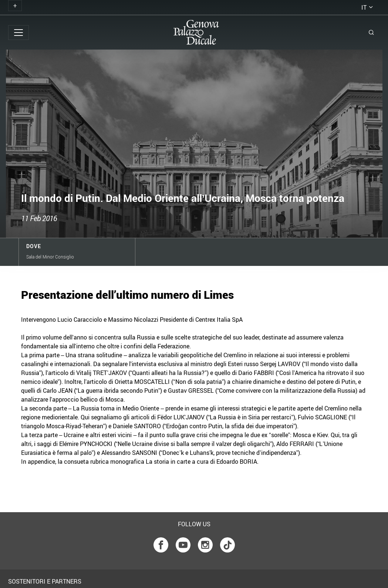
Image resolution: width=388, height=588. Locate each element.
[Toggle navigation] (15, 6)
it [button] (364, 7)
